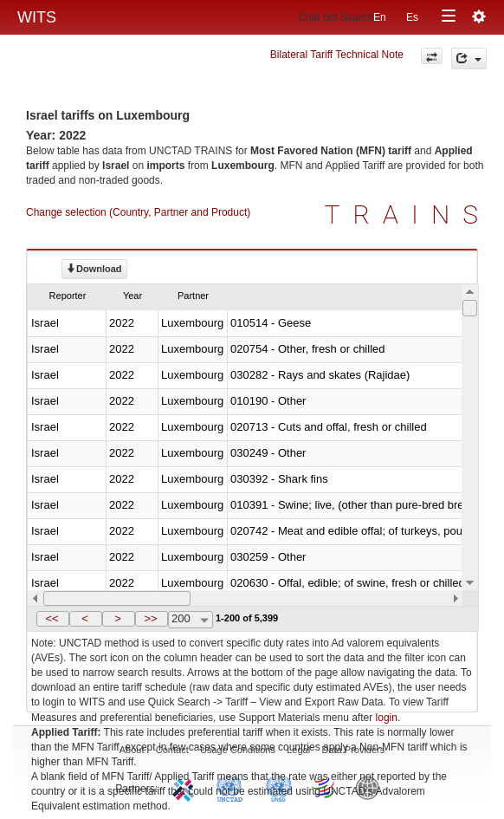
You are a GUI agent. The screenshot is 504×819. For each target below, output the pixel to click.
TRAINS (408, 214)
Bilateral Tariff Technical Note (337, 55)
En (380, 17)
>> (150, 618)
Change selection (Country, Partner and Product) (138, 212)
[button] (53, 619)
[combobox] (191, 620)
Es (412, 17)
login (387, 718)
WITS (37, 17)
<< (52, 618)
